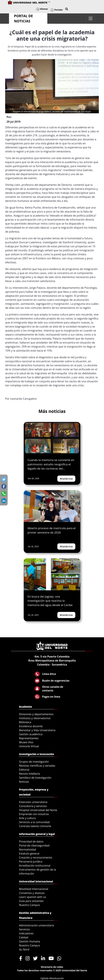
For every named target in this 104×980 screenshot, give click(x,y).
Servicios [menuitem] (24, 929)
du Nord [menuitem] (24, 949)
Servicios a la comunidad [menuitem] (34, 822)
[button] (67, 9)
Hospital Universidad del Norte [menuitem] (38, 810)
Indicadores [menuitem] (26, 933)
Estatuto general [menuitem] (29, 854)
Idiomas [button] (42, 9)
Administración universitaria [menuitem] (36, 925)
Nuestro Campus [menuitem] (29, 905)
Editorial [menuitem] (24, 770)
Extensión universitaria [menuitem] (33, 802)
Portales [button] (57, 10)
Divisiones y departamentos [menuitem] (36, 714)
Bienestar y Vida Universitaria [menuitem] (37, 730)
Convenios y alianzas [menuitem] (32, 893)
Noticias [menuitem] (24, 782)
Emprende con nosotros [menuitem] (34, 814)
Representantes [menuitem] (29, 738)
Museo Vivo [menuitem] (26, 742)
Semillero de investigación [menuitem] (35, 778)
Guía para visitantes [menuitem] (31, 901)
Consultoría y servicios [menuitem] (33, 806)
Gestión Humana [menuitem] (29, 941)
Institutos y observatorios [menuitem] (35, 718)
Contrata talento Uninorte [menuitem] (35, 826)
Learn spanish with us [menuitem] (32, 897)
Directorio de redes (52, 967)
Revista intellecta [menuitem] (29, 774)
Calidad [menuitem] (24, 937)
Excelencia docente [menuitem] (31, 726)
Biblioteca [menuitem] (25, 722)
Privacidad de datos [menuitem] (31, 841)
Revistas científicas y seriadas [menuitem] (37, 766)
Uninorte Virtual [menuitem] (29, 746)
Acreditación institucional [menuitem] (35, 866)
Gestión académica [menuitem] (31, 734)
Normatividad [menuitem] (27, 850)
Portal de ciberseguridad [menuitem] (34, 845)
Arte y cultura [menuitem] (27, 818)
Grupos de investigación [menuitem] (34, 762)
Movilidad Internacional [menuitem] (34, 889)
